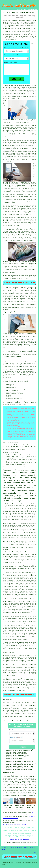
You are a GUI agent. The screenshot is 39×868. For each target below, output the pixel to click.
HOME (18, 9)
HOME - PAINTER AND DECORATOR (19, 840)
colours (5, 208)
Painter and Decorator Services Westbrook (19, 721)
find (7, 703)
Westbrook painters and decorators (13, 233)
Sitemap (4, 847)
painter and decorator (10, 160)
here (33, 812)
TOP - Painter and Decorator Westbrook (14, 825)
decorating (18, 29)
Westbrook (5, 289)
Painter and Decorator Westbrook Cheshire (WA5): (19, 21)
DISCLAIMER (35, 9)
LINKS (21, 9)
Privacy (35, 852)
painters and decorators (14, 230)
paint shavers (16, 192)
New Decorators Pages (15, 847)
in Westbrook (17, 161)
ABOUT (25, 9)
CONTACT (29, 9)
